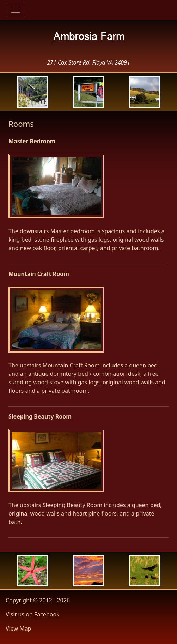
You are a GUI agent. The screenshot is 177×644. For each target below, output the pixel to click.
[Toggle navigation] (16, 10)
